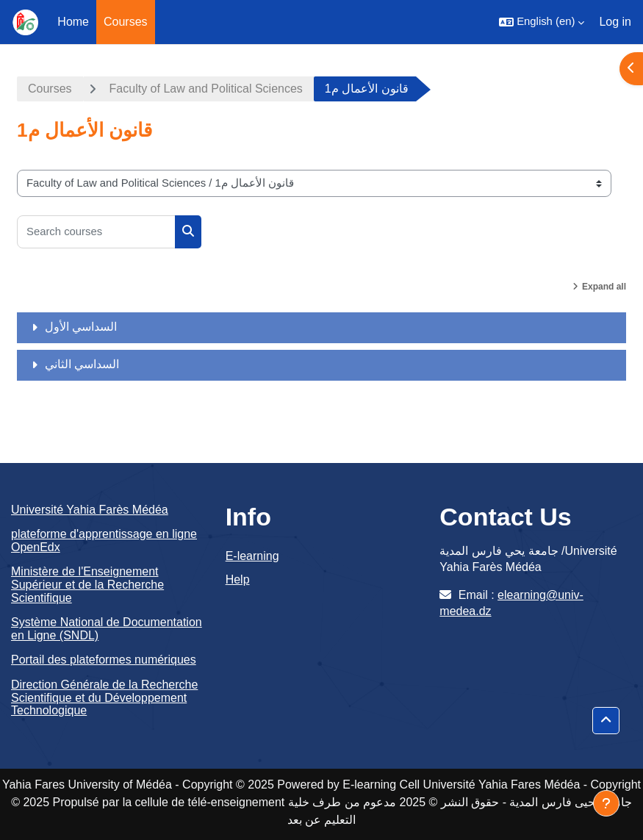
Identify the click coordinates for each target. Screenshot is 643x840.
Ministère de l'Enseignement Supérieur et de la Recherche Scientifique (87, 584)
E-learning (252, 556)
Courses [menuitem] (126, 22)
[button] (542, 22)
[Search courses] (96, 232)
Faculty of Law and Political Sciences (206, 89)
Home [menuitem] (73, 22)
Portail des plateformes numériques (104, 660)
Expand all (604, 287)
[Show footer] (606, 803)
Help (238, 579)
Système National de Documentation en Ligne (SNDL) (107, 629)
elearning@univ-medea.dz (511, 603)
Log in (615, 22)
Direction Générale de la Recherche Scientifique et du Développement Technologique (104, 697)
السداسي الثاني (82, 364)
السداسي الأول (81, 327)
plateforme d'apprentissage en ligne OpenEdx (104, 541)
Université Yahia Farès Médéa (90, 510)
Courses (50, 89)
